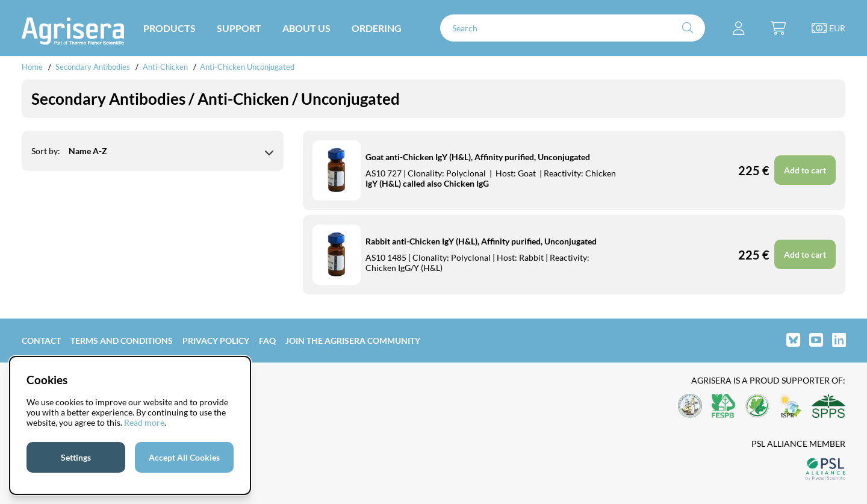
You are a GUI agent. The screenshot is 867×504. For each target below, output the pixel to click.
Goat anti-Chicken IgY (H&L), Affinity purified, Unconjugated (478, 157)
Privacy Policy (216, 341)
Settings (76, 457)
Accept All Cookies (184, 457)
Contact (41, 341)
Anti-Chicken (166, 67)
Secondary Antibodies (93, 67)
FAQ (267, 341)
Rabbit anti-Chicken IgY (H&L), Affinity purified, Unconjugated (481, 241)
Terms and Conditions (122, 341)
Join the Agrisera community (353, 341)
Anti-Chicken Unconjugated (247, 67)
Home (32, 67)
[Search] (573, 28)
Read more (144, 422)
